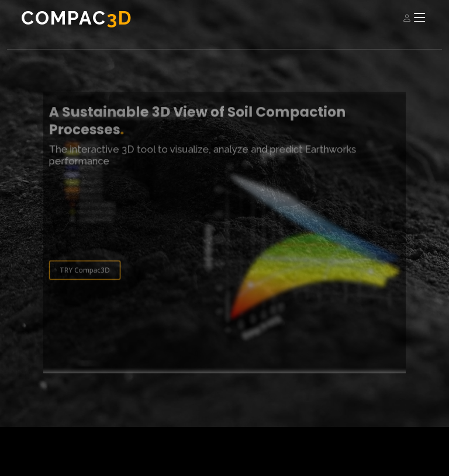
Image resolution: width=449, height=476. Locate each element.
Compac (77, 18)
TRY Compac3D (94, 277)
